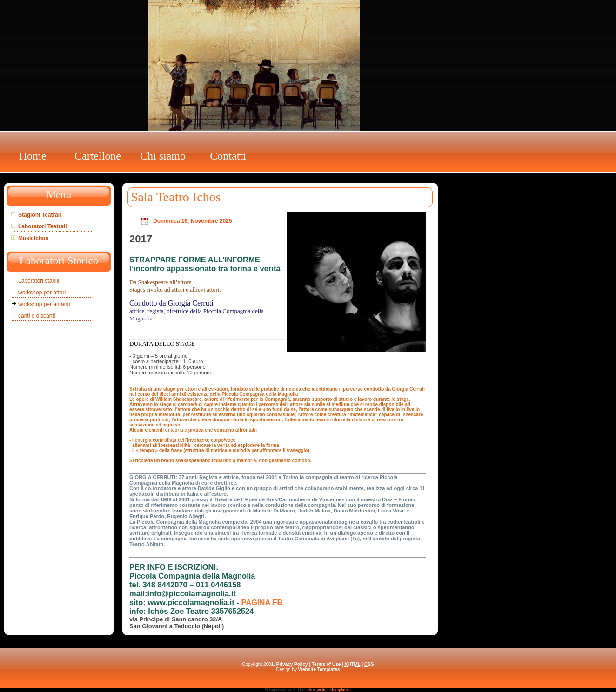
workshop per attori (42, 293)
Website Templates (319, 669)
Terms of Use (326, 664)
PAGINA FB (262, 602)
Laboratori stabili (39, 281)
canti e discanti (37, 316)
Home (33, 156)
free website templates (329, 690)
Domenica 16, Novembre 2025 (192, 221)
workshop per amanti (44, 304)
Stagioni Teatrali (40, 215)
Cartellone (98, 156)
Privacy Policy (292, 664)
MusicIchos (33, 238)
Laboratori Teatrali (42, 226)
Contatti (228, 156)
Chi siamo (163, 156)
